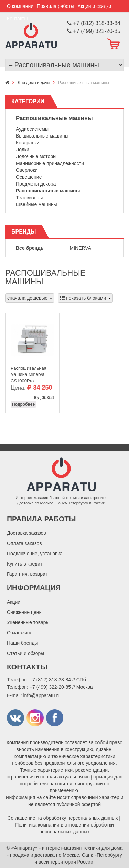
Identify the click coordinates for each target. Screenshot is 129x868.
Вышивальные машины (42, 136)
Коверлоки (28, 143)
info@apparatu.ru (42, 695)
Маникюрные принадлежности (50, 163)
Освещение (29, 177)
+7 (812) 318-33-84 (50, 680)
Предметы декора (36, 184)
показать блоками (85, 298)
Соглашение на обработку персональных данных (62, 818)
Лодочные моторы (36, 156)
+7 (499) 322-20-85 (50, 687)
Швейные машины (36, 204)
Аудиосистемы (32, 129)
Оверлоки (27, 170)
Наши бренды (22, 643)
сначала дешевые (30, 298)
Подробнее (23, 404)
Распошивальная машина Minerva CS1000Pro (29, 373)
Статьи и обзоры (25, 653)
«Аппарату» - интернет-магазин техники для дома (67, 848)
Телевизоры (29, 198)
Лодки (23, 150)
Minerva (81, 248)
